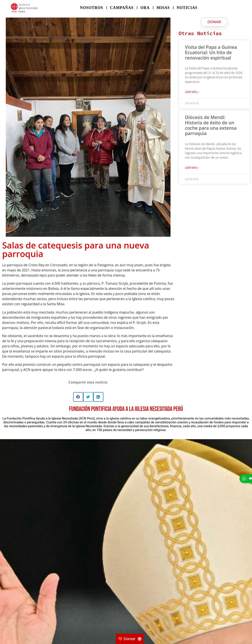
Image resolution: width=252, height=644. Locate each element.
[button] (78, 397)
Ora (145, 8)
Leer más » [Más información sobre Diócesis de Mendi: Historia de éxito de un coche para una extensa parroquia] (192, 168)
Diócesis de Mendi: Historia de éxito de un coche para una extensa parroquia (211, 125)
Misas (163, 8)
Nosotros (92, 8)
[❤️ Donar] (130, 639)
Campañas (122, 8)
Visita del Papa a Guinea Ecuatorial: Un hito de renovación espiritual (211, 52)
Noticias (187, 8)
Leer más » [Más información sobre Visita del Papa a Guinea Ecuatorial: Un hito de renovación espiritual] (192, 92)
